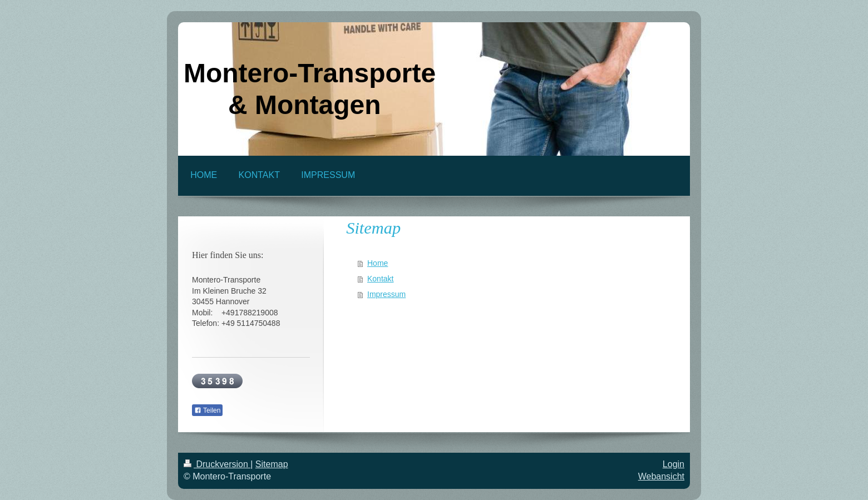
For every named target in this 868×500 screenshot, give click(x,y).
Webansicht (661, 476)
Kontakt (380, 279)
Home (378, 263)
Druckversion (217, 464)
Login (674, 464)
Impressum (386, 294)
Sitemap (272, 464)
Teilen (207, 410)
